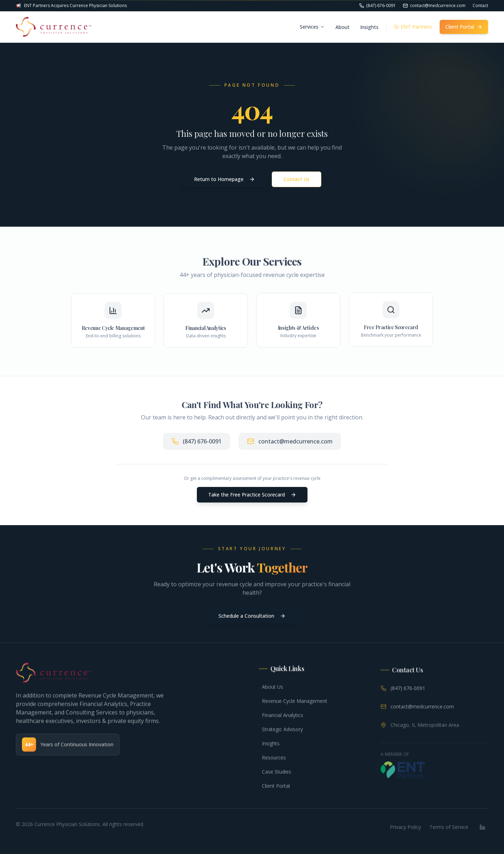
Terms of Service (449, 827)
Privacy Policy (405, 827)
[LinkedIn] (482, 827)
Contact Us (297, 179)
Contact (480, 6)
